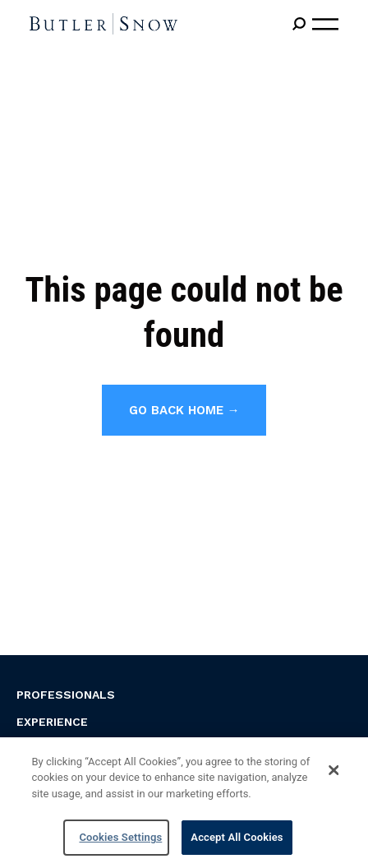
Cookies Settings (120, 838)
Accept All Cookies (237, 838)
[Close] (333, 770)
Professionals (66, 695)
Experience (52, 722)
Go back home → (184, 410)
